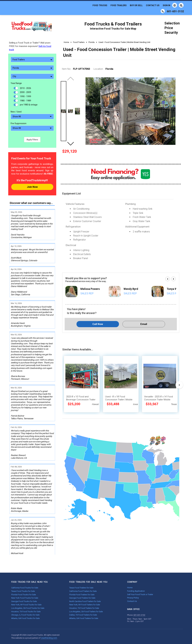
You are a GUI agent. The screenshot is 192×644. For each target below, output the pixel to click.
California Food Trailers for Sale (83, 591)
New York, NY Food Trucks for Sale (26, 605)
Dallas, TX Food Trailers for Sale (83, 615)
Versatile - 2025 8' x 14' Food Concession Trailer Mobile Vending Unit (158, 400)
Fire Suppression (19, 123)
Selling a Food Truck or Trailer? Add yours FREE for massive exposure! (30, 46)
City (32, 76)
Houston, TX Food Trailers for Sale (84, 608)
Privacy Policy (133, 598)
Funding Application (136, 591)
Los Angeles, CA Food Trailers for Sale (86, 612)
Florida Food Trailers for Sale (82, 595)
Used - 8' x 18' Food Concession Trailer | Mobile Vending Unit (119, 400)
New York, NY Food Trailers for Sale (85, 605)
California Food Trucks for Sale (25, 588)
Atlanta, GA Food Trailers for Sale (84, 618)
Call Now (98, 324)
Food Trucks (100, 5)
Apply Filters (32, 140)
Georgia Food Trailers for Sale (82, 598)
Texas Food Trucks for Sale (23, 591)
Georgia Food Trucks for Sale (24, 601)
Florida (32, 68)
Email (144, 324)
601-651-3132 (139, 615)
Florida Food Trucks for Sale (24, 595)
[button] (70, 144)
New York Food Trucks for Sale (25, 598)
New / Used (16, 112)
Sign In (170, 5)
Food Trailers (119, 5)
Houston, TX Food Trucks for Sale (26, 612)
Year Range (16, 83)
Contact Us (153, 5)
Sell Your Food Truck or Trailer (140, 594)
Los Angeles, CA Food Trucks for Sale (28, 608)
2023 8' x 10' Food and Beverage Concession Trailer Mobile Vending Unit (81, 400)
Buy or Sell (136, 5)
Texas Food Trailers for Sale (81, 588)
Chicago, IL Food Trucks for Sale (25, 615)
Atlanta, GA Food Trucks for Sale (25, 618)
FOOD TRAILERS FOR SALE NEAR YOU (88, 582)
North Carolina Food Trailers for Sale (85, 601)
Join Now (32, 187)
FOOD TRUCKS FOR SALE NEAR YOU (29, 582)
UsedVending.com (49, 638)
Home (130, 588)
